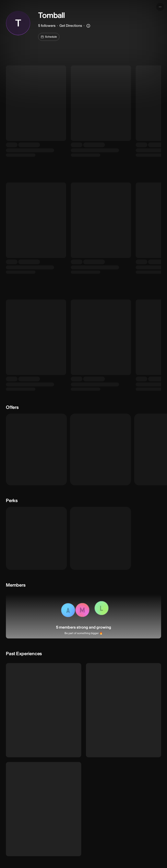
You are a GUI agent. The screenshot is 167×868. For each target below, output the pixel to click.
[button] (68, 610)
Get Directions (71, 26)
